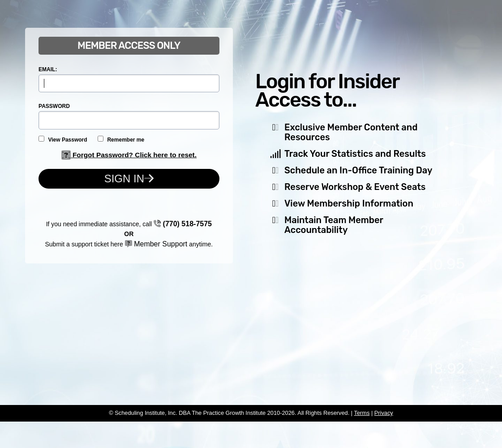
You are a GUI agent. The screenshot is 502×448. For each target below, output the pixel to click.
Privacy (384, 413)
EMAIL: (48, 69)
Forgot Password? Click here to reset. (129, 155)
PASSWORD (54, 106)
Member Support (156, 244)
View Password (63, 139)
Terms (362, 413)
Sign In (129, 179)
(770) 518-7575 (183, 224)
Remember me (121, 139)
